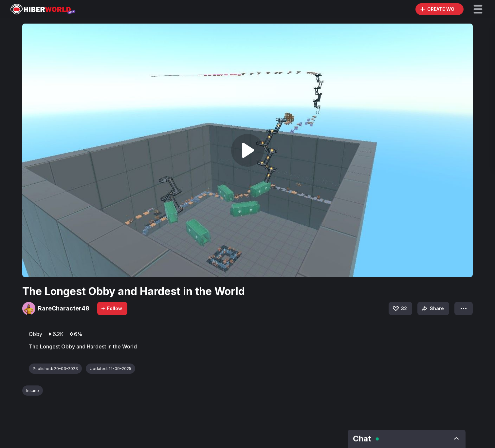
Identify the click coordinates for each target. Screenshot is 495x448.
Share (432, 308)
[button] (478, 9)
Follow (111, 308)
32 (399, 308)
